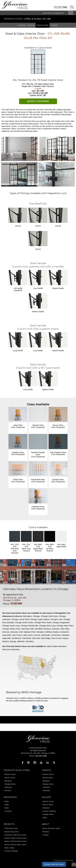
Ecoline (31, 25)
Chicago (36, 616)
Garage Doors (10, 784)
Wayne (66, 638)
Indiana (55, 646)
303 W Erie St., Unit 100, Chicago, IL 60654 (15, 599)
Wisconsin (7, 649)
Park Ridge (46, 638)
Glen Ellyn (65, 629)
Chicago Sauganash (61, 622)
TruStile (54, 25)
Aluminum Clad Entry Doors (15, 835)
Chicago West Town (65, 626)
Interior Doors (13, 19)
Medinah (66, 635)
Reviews (46, 832)
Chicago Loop (56, 619)
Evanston (56, 629)
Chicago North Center (24, 622)
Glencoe (6, 632)
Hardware (46, 790)
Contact (46, 835)
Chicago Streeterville (29, 626)
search (72, 7)
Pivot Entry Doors (11, 828)
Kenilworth (64, 632)
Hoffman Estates (52, 632)
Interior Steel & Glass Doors (15, 845)
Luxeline (22, 25)
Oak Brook (26, 638)
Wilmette (21, 641)
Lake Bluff (7, 635)
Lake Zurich (28, 635)
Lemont (37, 635)
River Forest (56, 638)
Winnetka (29, 641)
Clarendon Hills (27, 629)
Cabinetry (8, 787)
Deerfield (39, 629)
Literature (8, 811)
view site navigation (53, 13)
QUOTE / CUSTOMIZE (38, 101)
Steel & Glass (43, 25)
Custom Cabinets (49, 811)
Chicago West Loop (47, 626)
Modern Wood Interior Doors (15, 841)
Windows (8, 781)
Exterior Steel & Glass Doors (16, 838)
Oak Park (36, 638)
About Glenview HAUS (51, 828)
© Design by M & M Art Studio (63, 860)
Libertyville (45, 635)
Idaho (49, 646)
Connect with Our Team (54, 864)
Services (8, 790)
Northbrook (16, 638)
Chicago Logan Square (40, 619)
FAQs (7, 801)
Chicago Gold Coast (49, 616)
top (74, 865)
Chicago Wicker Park (11, 629)
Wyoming (15, 649)
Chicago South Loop (11, 626)
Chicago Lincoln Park (20, 619)
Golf (21, 632)
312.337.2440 (60, 7)
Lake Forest (17, 635)
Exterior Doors (10, 774)
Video (7, 805)
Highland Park (29, 632)
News (7, 808)
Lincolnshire (56, 635)
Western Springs (9, 641)
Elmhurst (47, 629)
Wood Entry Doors (12, 832)
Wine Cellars (9, 848)
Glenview (14, 632)
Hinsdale (40, 632)
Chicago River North (43, 622)
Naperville (7, 638)
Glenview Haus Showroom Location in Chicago (36, 589)
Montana (62, 646)
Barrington (28, 616)
